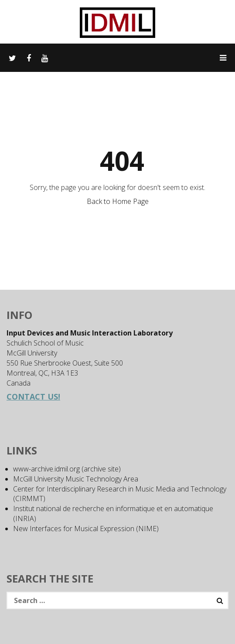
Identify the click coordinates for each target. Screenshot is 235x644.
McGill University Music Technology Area (76, 479)
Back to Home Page (118, 201)
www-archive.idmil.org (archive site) (67, 469)
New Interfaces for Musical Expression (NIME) (86, 529)
